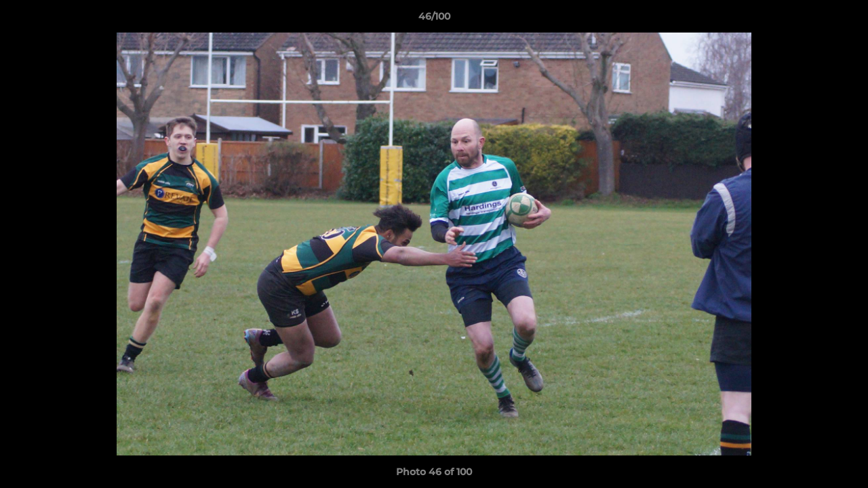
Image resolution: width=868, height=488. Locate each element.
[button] (844, 20)
